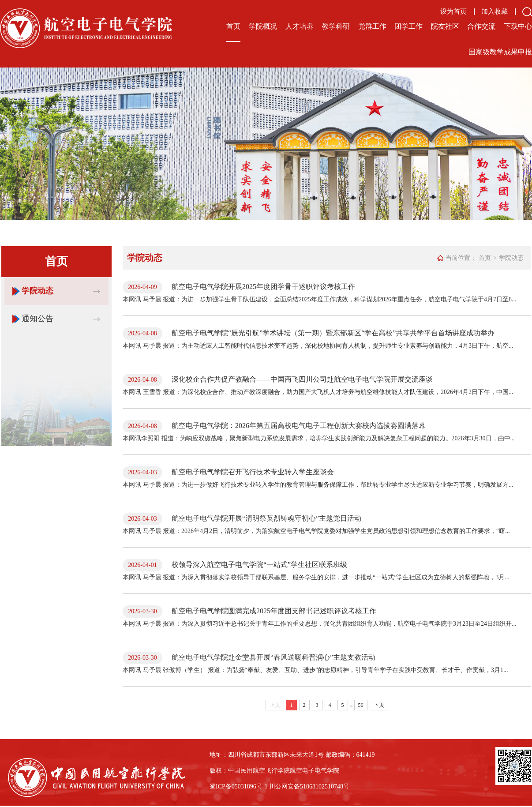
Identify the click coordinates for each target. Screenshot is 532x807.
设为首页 (453, 12)
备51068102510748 (318, 786)
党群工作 (372, 26)
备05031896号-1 (247, 786)
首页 (233, 26)
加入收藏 (495, 12)
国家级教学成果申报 (500, 52)
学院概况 (263, 26)
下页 (379, 705)
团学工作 (408, 26)
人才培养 (300, 26)
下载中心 (518, 26)
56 (361, 705)
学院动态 (37, 291)
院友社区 (445, 26)
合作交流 (481, 26)
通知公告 (37, 319)
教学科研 (336, 26)
